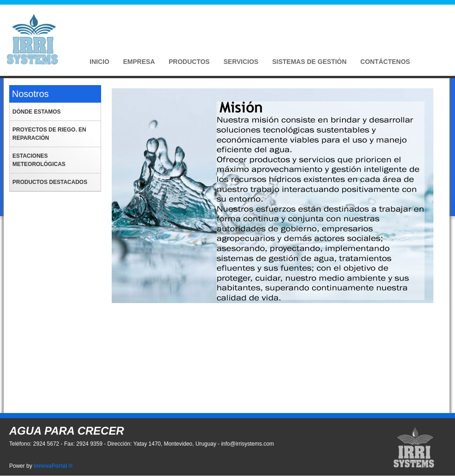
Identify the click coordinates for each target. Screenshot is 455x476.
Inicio (100, 62)
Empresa (139, 62)
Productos (189, 62)
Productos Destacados (50, 182)
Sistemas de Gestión (309, 62)
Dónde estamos (37, 112)
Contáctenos (385, 62)
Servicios (241, 62)
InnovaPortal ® (53, 466)
